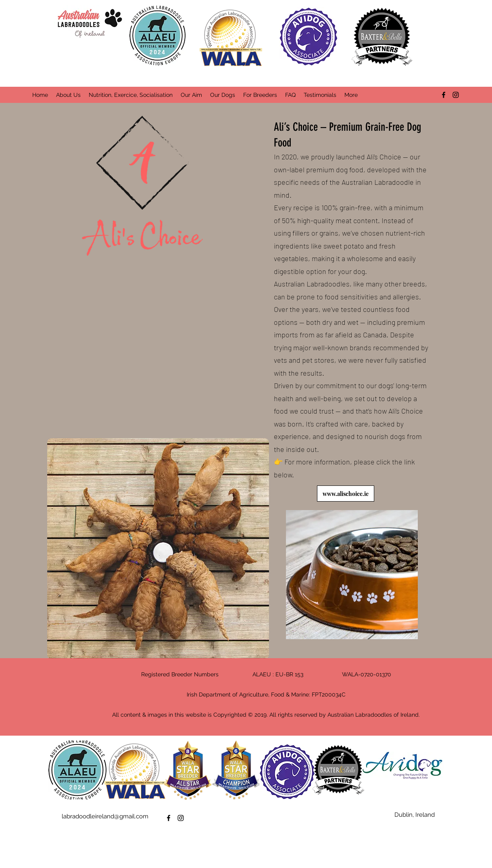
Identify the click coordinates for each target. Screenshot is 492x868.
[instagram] (456, 95)
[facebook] (444, 95)
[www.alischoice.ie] (346, 494)
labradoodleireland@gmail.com (105, 816)
